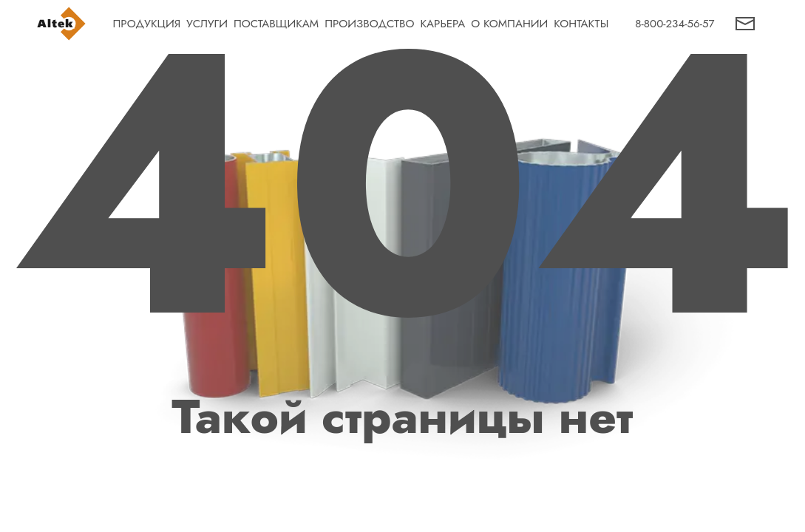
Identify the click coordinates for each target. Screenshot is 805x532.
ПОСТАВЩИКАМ (276, 24)
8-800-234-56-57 (675, 24)
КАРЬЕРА (442, 24)
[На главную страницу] (61, 24)
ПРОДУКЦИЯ (147, 24)
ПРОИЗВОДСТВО (369, 24)
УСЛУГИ (207, 24)
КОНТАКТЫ (581, 24)
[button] (745, 24)
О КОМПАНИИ (509, 24)
